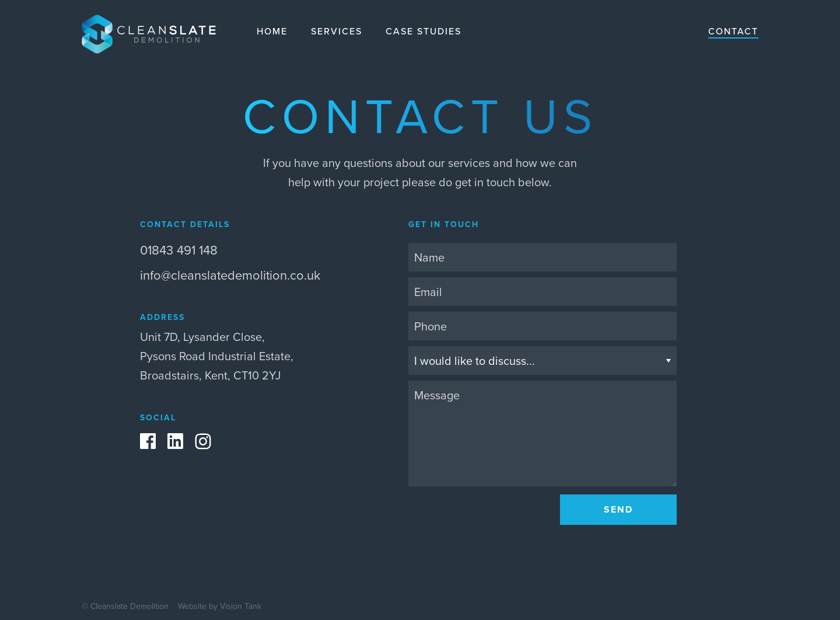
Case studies (423, 31)
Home (272, 31)
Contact (733, 31)
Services (337, 31)
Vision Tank (241, 606)
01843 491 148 (179, 250)
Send (618, 509)
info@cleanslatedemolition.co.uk (230, 275)
